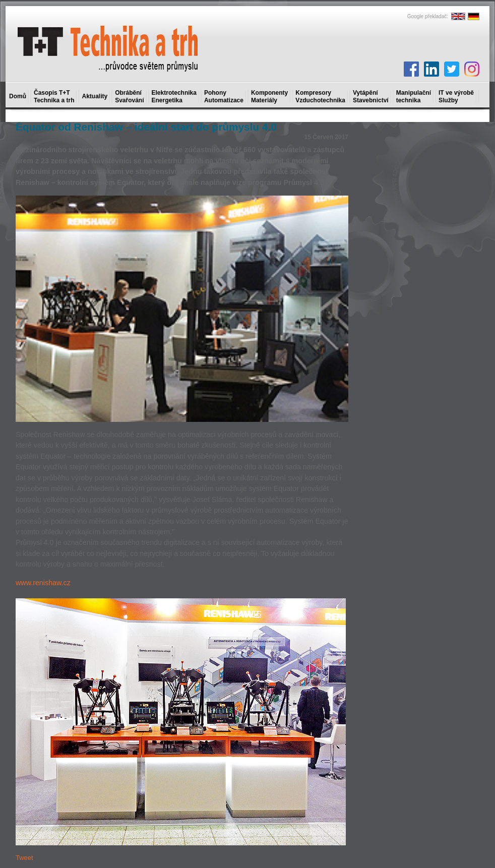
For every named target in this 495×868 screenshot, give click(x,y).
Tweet (24, 858)
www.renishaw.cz (43, 583)
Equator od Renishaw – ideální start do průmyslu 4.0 (146, 127)
